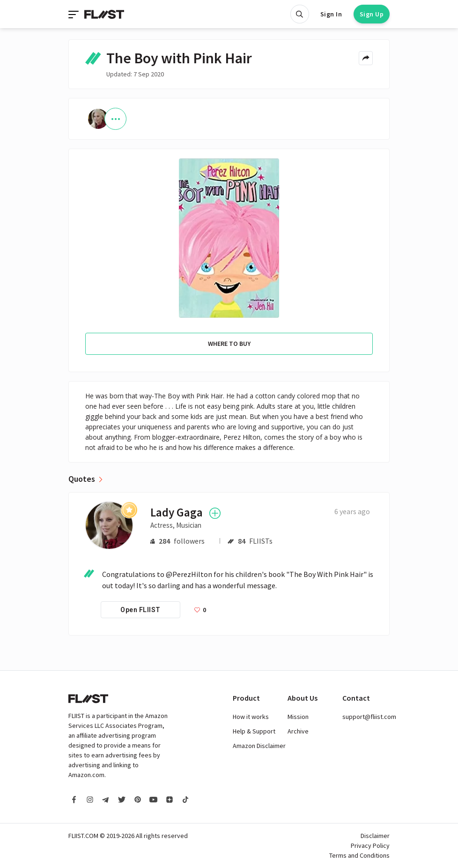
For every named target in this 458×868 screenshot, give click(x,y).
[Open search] (300, 14)
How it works (251, 717)
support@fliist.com (369, 717)
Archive (298, 731)
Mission (298, 717)
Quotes (82, 479)
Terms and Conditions (359, 855)
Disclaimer (375, 836)
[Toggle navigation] (74, 14)
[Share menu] (366, 58)
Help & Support (254, 731)
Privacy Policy (370, 846)
